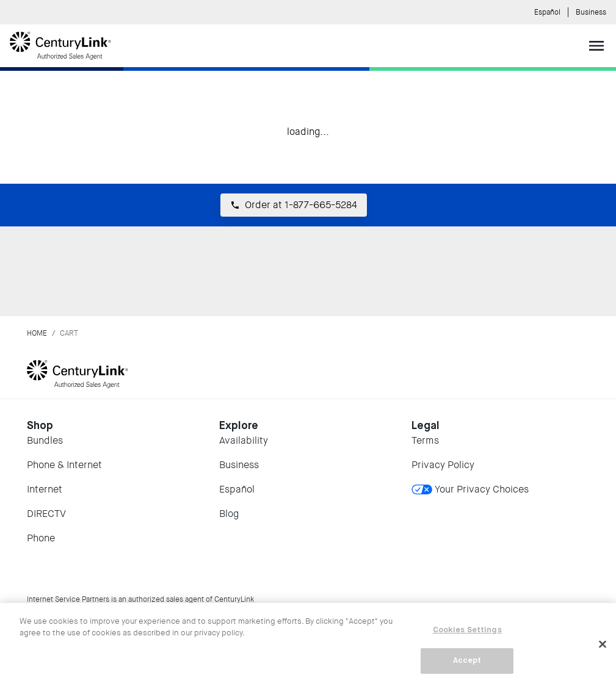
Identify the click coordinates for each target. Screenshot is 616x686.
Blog (229, 514)
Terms (425, 440)
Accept (467, 661)
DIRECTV (46, 514)
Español (547, 12)
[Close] (603, 644)
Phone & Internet (64, 465)
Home (37, 333)
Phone (41, 538)
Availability (244, 440)
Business (591, 12)
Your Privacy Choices (470, 489)
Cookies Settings (467, 630)
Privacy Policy (443, 465)
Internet (45, 489)
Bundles (45, 440)
